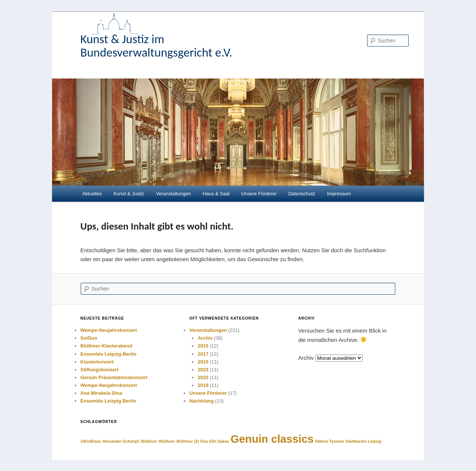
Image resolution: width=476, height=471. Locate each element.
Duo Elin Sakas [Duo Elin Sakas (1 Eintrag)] (215, 441)
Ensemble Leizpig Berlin (108, 401)
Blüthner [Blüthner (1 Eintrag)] (167, 441)
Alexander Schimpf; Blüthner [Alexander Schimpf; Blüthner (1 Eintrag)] (130, 441)
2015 (203, 346)
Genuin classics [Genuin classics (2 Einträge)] (272, 439)
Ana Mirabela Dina (101, 393)
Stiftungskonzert (99, 370)
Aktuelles (92, 194)
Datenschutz (302, 194)
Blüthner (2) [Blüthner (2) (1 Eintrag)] (188, 441)
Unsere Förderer (259, 194)
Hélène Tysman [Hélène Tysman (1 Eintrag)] (330, 441)
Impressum (339, 194)
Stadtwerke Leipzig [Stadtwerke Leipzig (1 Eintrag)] (364, 441)
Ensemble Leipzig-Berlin (108, 354)
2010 (203, 362)
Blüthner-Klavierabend (106, 346)
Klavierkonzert (97, 362)
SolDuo (89, 338)
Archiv (205, 338)
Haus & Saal (216, 194)
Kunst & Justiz (129, 194)
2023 (203, 370)
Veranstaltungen (173, 194)
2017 (203, 354)
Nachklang (202, 401)
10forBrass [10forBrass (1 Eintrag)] (91, 441)
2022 (203, 377)
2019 (203, 385)
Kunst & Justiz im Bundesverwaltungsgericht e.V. (156, 46)
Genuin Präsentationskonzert (114, 377)
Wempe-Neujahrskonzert (109, 330)
